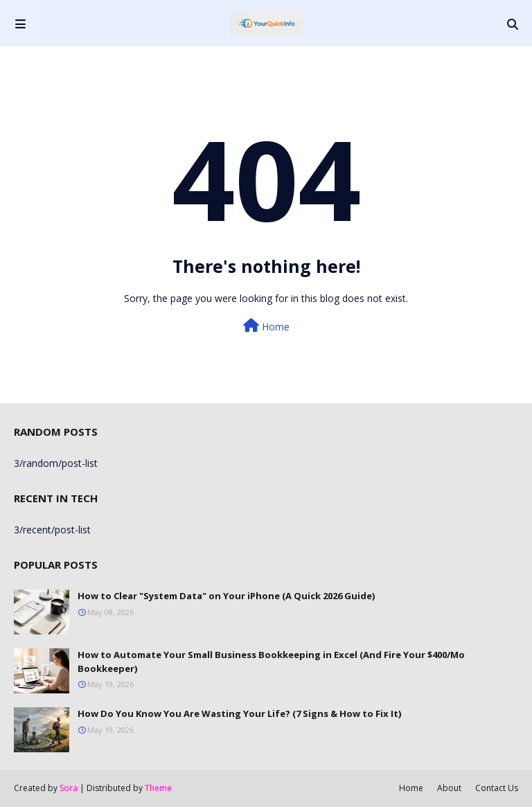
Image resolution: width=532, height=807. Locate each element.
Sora (69, 788)
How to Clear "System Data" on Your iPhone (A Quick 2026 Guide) (226, 596)
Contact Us (497, 788)
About (449, 788)
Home (266, 326)
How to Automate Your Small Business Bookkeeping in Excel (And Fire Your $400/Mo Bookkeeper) (271, 662)
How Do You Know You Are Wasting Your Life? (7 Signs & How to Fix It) (239, 713)
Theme (158, 788)
